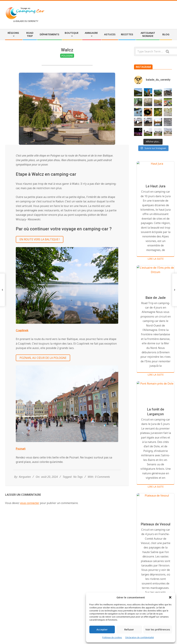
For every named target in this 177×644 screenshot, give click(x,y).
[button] (170, 597)
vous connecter (30, 503)
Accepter (102, 629)
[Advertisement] (111, 14)
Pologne (67, 56)
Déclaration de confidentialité (140, 637)
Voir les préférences (158, 629)
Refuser (129, 629)
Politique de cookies (112, 637)
